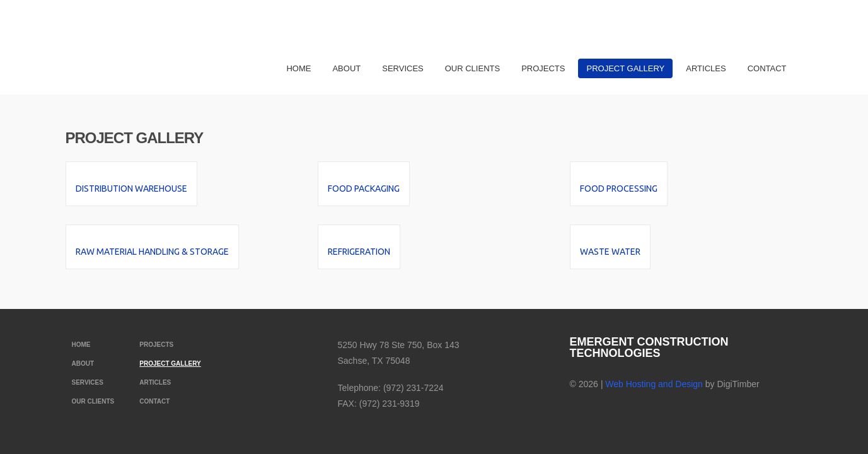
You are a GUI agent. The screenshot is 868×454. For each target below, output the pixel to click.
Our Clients (472, 68)
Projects (543, 68)
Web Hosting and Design (654, 390)
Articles (706, 68)
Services (403, 68)
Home (298, 68)
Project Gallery (625, 68)
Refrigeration (359, 255)
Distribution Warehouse (131, 189)
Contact (767, 68)
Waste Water (610, 255)
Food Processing (619, 189)
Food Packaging (364, 189)
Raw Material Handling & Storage (152, 255)
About (346, 68)
